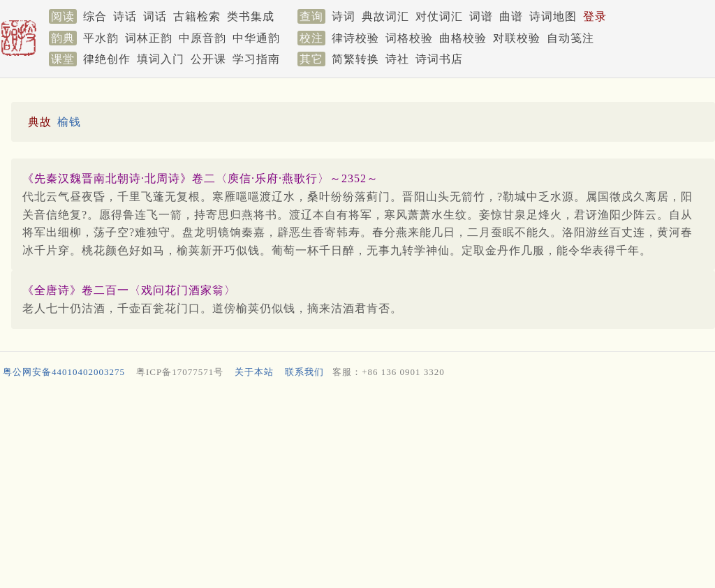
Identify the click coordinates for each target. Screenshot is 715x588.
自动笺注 (570, 38)
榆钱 (69, 122)
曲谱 (511, 16)
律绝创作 (107, 59)
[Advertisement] (355, 486)
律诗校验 (355, 38)
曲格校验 (463, 38)
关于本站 (254, 372)
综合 (95, 16)
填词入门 (161, 59)
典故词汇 (385, 16)
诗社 (397, 59)
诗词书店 (439, 59)
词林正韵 (149, 38)
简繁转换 (355, 59)
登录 (595, 16)
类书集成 (251, 16)
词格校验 (409, 38)
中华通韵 (256, 38)
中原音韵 (202, 38)
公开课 (208, 59)
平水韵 (101, 38)
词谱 (481, 16)
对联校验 (517, 38)
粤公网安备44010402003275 (64, 372)
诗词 (344, 16)
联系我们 (304, 372)
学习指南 (256, 59)
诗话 (125, 16)
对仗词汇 (439, 16)
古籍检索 (197, 16)
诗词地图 (553, 16)
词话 (155, 16)
